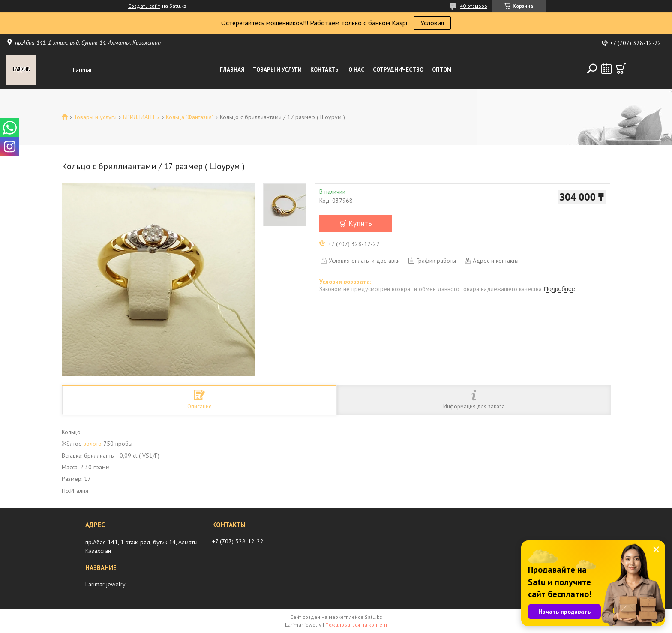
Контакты (325, 70)
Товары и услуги (277, 70)
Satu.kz (373, 617)
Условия (432, 23)
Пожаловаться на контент (356, 625)
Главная (232, 70)
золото (93, 444)
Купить (360, 223)
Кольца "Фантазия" (190, 117)
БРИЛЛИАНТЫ (141, 117)
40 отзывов (474, 6)
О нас (356, 70)
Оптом (442, 70)
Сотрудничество (398, 70)
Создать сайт (144, 6)
